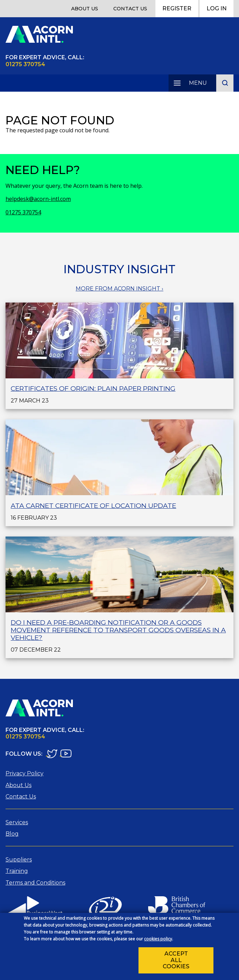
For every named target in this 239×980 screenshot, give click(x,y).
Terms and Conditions (35, 883)
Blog (12, 834)
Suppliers (19, 860)
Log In (217, 8)
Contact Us (130, 9)
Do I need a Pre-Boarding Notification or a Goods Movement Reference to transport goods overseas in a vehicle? (118, 630)
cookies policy (158, 941)
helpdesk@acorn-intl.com (38, 199)
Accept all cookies (176, 962)
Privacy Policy (25, 773)
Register (177, 8)
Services (17, 822)
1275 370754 (27, 64)
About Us (85, 9)
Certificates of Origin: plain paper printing (93, 389)
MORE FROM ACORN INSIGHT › (119, 289)
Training (17, 871)
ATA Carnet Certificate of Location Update (93, 506)
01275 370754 (23, 212)
